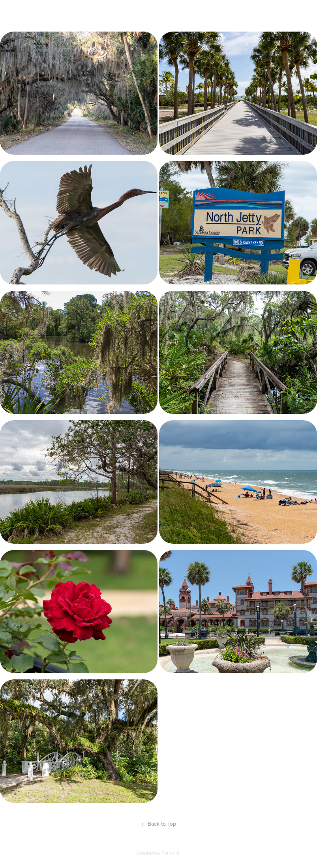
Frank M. (171, 853)
